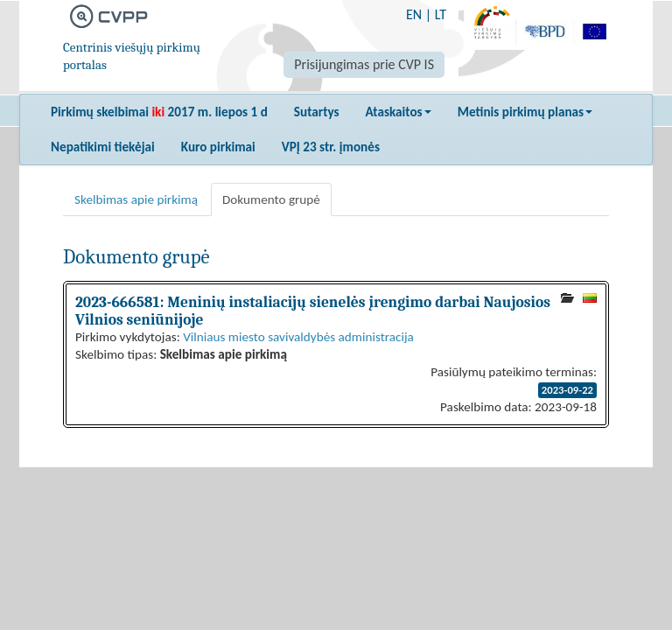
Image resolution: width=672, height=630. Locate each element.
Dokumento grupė (271, 199)
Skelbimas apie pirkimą (136, 199)
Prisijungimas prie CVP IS (364, 64)
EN (414, 14)
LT (441, 14)
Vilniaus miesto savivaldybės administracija (298, 337)
